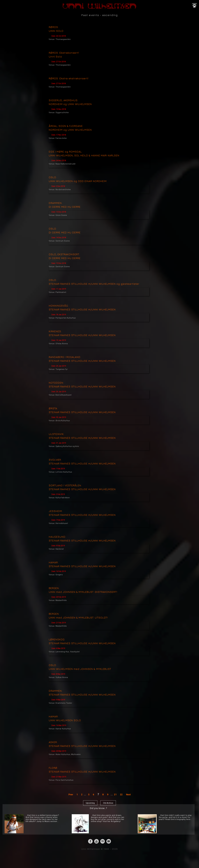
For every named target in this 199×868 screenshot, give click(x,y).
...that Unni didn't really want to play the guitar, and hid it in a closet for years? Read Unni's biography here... (175, 817)
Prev (71, 795)
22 (121, 795)
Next (128, 795)
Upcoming (90, 803)
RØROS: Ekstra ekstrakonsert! (69, 78)
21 (115, 795)
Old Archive (108, 803)
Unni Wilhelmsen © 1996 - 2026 (100, 849)
